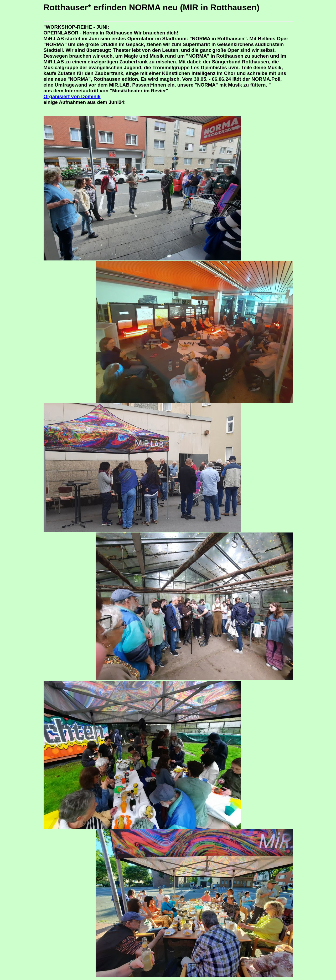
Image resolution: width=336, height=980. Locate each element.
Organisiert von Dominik (72, 96)
